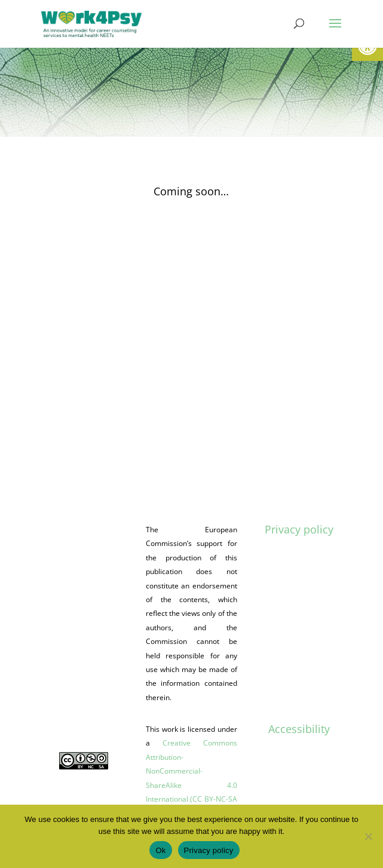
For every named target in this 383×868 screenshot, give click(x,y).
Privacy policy (209, 850)
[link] (91, 23)
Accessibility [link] (299, 729)
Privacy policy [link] (299, 529)
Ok (160, 850)
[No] (368, 836)
